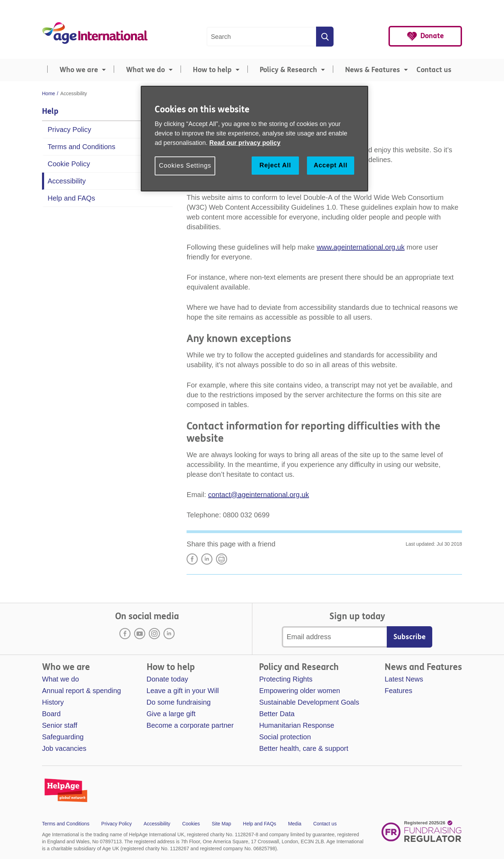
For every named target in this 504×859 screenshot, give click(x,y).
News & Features (373, 70)
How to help (212, 70)
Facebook (125, 634)
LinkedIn (207, 559)
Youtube (140, 634)
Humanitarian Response (297, 725)
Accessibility (67, 181)
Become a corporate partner (190, 725)
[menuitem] (75, 70)
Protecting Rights (286, 679)
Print (222, 559)
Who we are (79, 70)
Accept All (330, 165)
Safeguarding (63, 737)
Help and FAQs (71, 198)
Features (398, 691)
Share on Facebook (192, 559)
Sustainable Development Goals (309, 702)
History (53, 702)
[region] (254, 138)
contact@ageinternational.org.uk (258, 495)
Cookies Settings (185, 166)
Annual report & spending (82, 691)
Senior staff (60, 725)
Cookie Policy (69, 164)
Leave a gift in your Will (183, 691)
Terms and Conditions (81, 147)
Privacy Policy (69, 130)
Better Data (277, 714)
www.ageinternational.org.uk (361, 247)
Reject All (275, 165)
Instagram (154, 634)
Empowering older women (299, 691)
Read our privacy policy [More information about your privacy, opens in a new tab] (245, 143)
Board (51, 714)
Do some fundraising (179, 702)
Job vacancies (64, 748)
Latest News (404, 679)
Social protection (285, 737)
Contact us (434, 70)
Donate (432, 36)
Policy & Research (288, 70)
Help (50, 111)
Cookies (191, 824)
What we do (145, 70)
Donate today (167, 679)
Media (295, 824)
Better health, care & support (304, 748)
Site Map (221, 824)
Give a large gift (171, 714)
